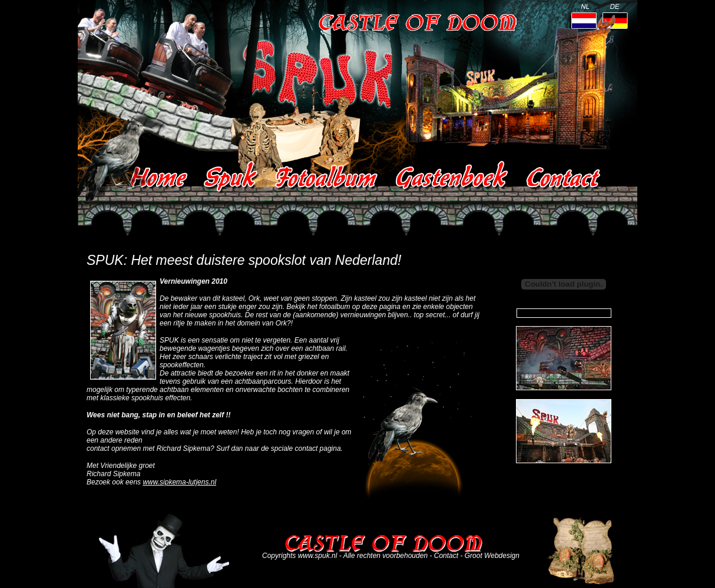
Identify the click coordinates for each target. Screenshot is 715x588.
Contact (446, 556)
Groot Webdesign (492, 556)
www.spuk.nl (318, 556)
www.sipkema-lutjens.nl (179, 482)
